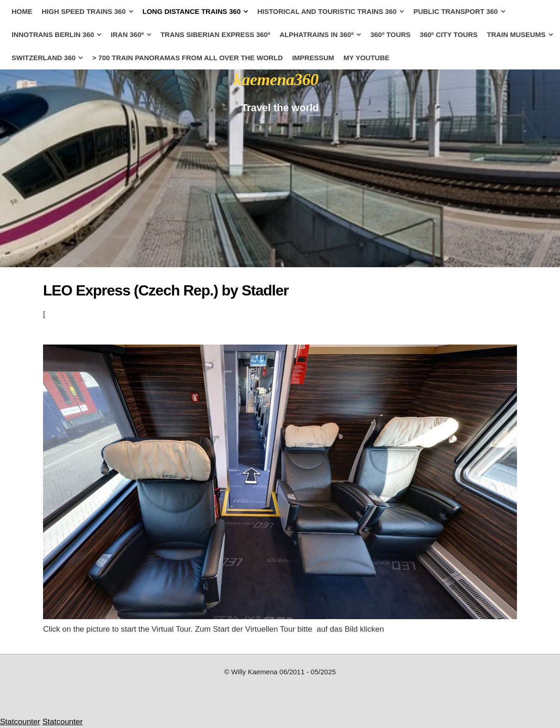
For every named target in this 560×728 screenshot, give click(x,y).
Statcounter (20, 722)
